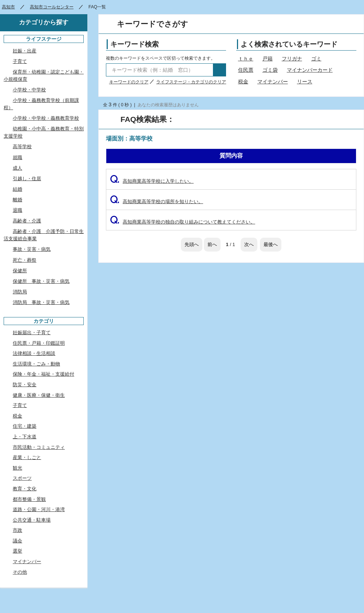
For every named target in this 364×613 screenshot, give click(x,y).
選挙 (17, 551)
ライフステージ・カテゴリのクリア (191, 82)
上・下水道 (25, 437)
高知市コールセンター (52, 7)
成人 (17, 168)
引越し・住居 (27, 179)
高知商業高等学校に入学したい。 (152, 181)
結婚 (17, 189)
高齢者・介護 (27, 221)
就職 (17, 157)
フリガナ (292, 59)
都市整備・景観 (29, 499)
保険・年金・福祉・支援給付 (43, 374)
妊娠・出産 (25, 51)
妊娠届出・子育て (32, 333)
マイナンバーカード (310, 70)
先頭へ (192, 244)
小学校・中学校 (29, 90)
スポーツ (22, 478)
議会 (17, 541)
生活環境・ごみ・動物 (36, 364)
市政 (17, 530)
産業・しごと (27, 457)
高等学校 (22, 147)
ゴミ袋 (270, 70)
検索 (219, 70)
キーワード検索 (134, 44)
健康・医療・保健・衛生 (39, 395)
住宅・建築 (25, 426)
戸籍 (268, 59)
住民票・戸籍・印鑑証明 (39, 343)
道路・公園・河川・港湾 (39, 509)
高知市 (8, 7)
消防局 (20, 292)
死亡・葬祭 (25, 260)
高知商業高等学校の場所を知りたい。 (157, 201)
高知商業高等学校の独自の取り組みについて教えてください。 (183, 222)
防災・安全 (25, 385)
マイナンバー (273, 82)
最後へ (271, 244)
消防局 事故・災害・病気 (41, 302)
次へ (249, 244)
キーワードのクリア (129, 82)
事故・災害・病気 (32, 249)
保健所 (20, 271)
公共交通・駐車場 (32, 520)
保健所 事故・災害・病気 (41, 281)
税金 (243, 82)
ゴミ (316, 59)
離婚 (17, 200)
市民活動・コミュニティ (39, 447)
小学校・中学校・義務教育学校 (46, 118)
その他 (20, 572)
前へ (212, 244)
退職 (17, 210)
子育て (20, 61)
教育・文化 (25, 489)
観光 (17, 468)
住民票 (246, 70)
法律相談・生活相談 (34, 353)
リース (305, 82)
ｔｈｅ (246, 59)
